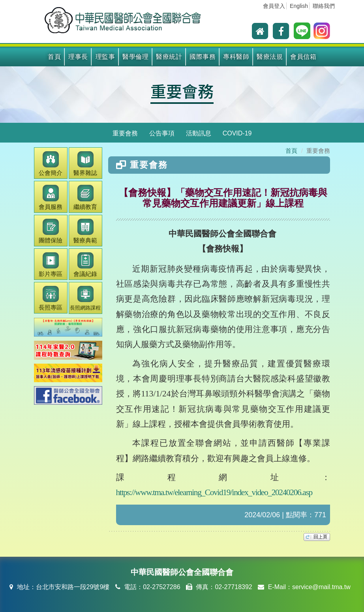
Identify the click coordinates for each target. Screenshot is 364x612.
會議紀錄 (85, 265)
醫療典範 (85, 231)
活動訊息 (199, 133)
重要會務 (182, 91)
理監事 (105, 57)
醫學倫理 (135, 57)
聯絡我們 (324, 6)
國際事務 (203, 57)
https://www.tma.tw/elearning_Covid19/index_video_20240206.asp (214, 492)
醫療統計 (169, 57)
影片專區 (51, 265)
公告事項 (162, 133)
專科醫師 (236, 57)
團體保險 (51, 231)
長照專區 (51, 298)
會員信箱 (303, 57)
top (317, 537)
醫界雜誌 (85, 164)
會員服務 (51, 197)
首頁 (54, 57)
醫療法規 (270, 57)
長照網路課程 (85, 298)
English (299, 6)
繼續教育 (85, 197)
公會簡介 (51, 164)
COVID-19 (237, 133)
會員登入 (274, 6)
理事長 (78, 57)
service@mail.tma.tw (321, 587)
